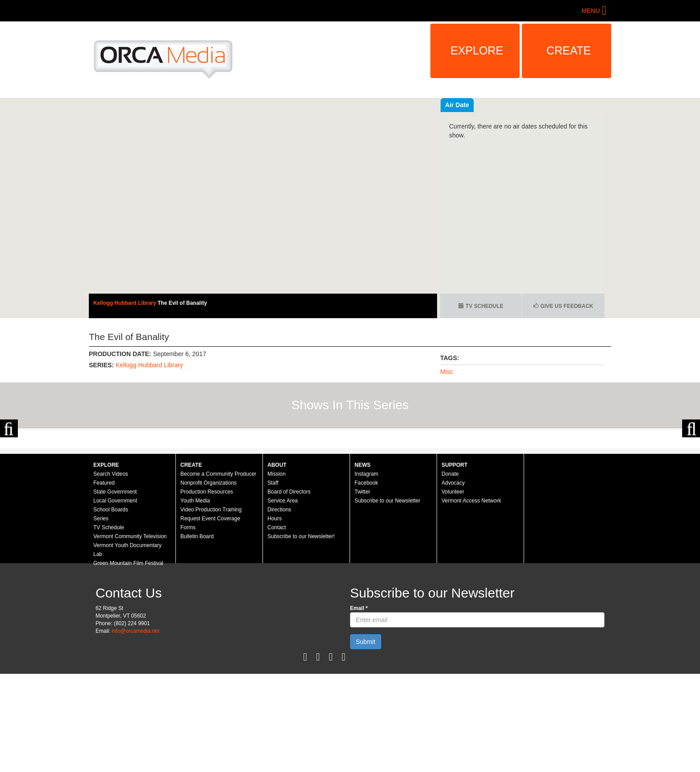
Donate (450, 572)
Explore (477, 50)
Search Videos (111, 572)
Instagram (366, 572)
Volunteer (453, 590)
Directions (279, 608)
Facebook (366, 581)
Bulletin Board (197, 635)
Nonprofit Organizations (208, 581)
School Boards (111, 608)
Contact (277, 626)
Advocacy (453, 581)
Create (569, 50)
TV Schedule (481, 306)
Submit (366, 740)
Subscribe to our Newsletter (387, 599)
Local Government (115, 599)
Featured (104, 581)
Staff (273, 581)
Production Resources (207, 590)
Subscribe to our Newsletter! (301, 635)
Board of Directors (289, 590)
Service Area (283, 599)
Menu (591, 11)
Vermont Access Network (471, 599)
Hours (275, 617)
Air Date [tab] (511, 105)
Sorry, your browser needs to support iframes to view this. (263, 196)
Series (101, 617)
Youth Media (195, 599)
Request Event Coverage (210, 617)
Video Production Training (211, 608)
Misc (447, 372)
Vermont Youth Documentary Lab (127, 648)
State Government (115, 590)
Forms (188, 626)
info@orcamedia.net (135, 729)
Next (691, 477)
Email (359, 706)
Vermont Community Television (130, 635)
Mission (277, 572)
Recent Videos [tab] (467, 105)
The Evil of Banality (182, 303)
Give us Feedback (563, 306)
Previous (9, 477)
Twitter (362, 590)
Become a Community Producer (218, 572)
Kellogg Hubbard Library (125, 303)
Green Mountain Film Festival (128, 661)
